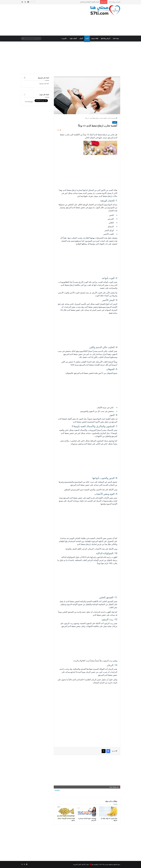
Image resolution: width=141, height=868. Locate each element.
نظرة (87, 864)
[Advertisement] (53, 20)
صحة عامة (116, 38)
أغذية (87, 38)
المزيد (65, 38)
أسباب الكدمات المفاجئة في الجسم (90, 2)
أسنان (81, 38)
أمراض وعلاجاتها (106, 38)
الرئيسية (114, 118)
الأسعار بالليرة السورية (79, 864)
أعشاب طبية (73, 38)
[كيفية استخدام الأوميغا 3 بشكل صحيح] (66, 811)
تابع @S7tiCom (29, 102)
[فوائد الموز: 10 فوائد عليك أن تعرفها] (108, 811)
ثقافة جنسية (95, 38)
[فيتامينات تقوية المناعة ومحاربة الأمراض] (87, 811)
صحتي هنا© (105, 864)
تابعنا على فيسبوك (44, 84)
